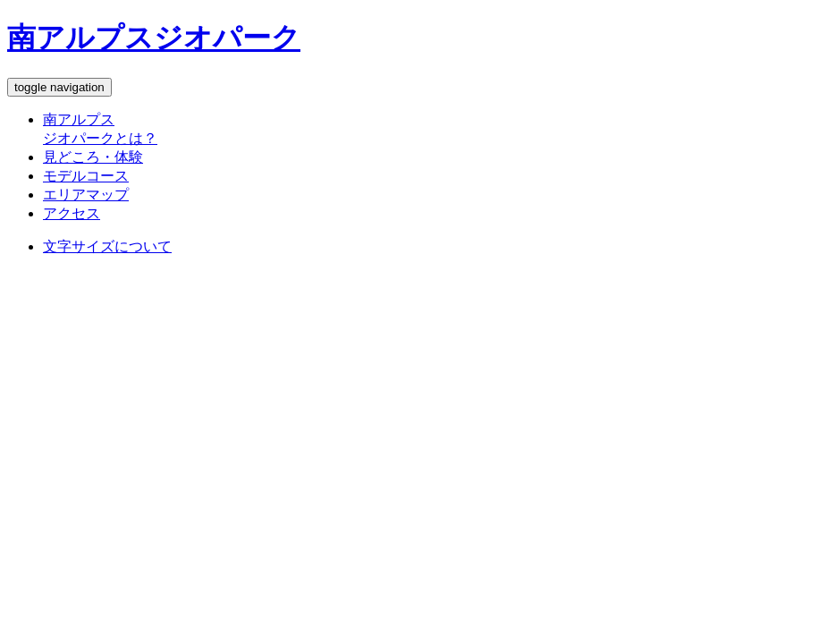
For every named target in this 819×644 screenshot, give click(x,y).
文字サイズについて (107, 246)
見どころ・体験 (93, 157)
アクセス (72, 213)
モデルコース (86, 176)
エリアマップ (86, 195)
